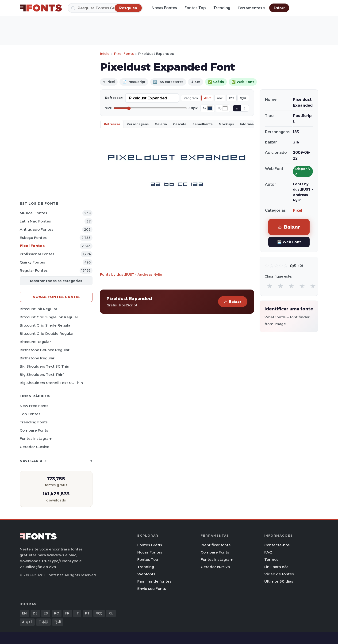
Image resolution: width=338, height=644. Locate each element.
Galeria (161, 124)
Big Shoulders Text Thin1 (42, 375)
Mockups (226, 124)
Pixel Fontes (32, 246)
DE (35, 613)
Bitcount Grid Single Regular (46, 325)
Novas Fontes (164, 8)
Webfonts (146, 574)
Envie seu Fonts (152, 589)
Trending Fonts (34, 422)
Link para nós (276, 567)
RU (111, 613)
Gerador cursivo (35, 447)
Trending (222, 8)
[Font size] (150, 108)
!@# (243, 98)
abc (220, 98)
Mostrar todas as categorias (56, 281)
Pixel (298, 210)
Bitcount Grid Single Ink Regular (49, 317)
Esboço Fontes (33, 238)
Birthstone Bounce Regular (45, 350)
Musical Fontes (33, 213)
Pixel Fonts (124, 54)
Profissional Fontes (37, 254)
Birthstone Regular (37, 358)
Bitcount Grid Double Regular (47, 333)
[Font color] (210, 108)
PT (87, 613)
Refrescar (112, 124)
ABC (207, 98)
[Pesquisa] (105, 8)
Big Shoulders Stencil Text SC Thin (51, 383)
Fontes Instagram (36, 439)
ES (46, 613)
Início (105, 54)
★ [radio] (270, 286)
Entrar (279, 8)
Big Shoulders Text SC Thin (44, 366)
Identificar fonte (216, 545)
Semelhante (203, 124)
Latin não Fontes (35, 221)
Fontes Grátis (150, 545)
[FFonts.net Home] (41, 8)
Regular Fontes (34, 270)
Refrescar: (114, 98)
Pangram (191, 98)
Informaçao (250, 124)
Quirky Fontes (32, 262)
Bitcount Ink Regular (38, 309)
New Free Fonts (34, 406)
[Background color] (225, 108)
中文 (99, 613)
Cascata (180, 124)
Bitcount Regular (35, 342)
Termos (271, 559)
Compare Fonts (34, 430)
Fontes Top (195, 8)
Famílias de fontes (154, 581)
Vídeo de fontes (279, 574)
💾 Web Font (289, 242)
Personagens (138, 124)
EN (24, 613)
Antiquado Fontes (36, 229)
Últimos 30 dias (279, 581)
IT (77, 613)
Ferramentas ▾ (251, 8)
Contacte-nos (277, 545)
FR (67, 613)
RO (57, 613)
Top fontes (30, 414)
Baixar (233, 302)
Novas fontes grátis (56, 297)
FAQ (268, 552)
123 (231, 98)
